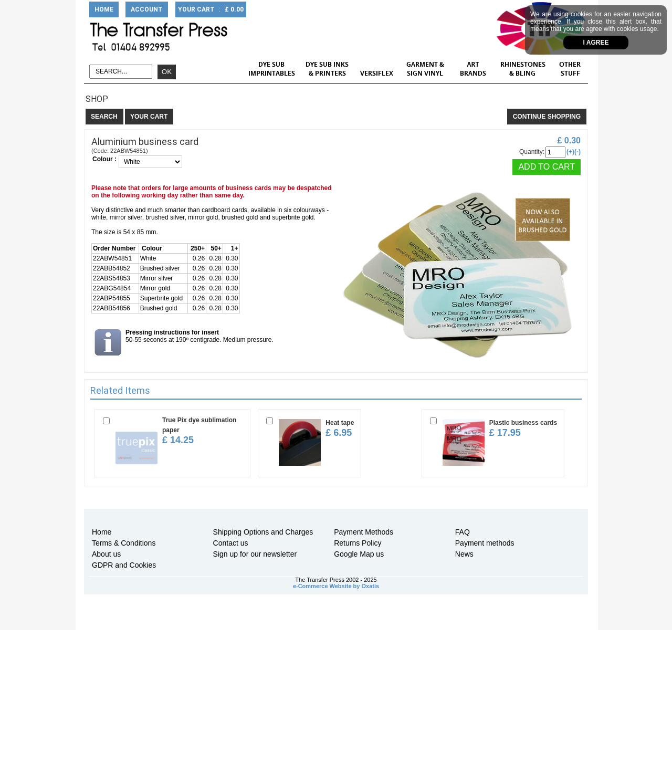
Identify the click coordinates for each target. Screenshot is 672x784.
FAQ (463, 532)
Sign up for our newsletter (255, 554)
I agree (596, 43)
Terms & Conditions (124, 543)
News (464, 554)
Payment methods (485, 543)
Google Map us (359, 554)
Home (102, 532)
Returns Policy (358, 543)
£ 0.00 (234, 9)
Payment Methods (364, 532)
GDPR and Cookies (124, 565)
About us (106, 554)
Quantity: (532, 152)
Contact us (231, 543)
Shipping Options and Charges (263, 532)
